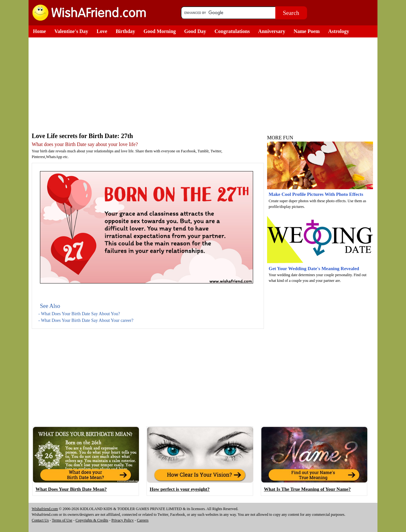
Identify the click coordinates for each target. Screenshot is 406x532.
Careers (143, 520)
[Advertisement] (147, 85)
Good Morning (160, 31)
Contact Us (40, 520)
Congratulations (232, 31)
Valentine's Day (71, 31)
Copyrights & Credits (92, 520)
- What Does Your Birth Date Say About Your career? (86, 320)
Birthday (125, 31)
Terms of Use (62, 520)
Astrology (338, 31)
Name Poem (307, 31)
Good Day (195, 31)
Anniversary (272, 31)
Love (102, 31)
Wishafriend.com (45, 509)
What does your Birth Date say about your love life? (85, 144)
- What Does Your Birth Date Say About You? (79, 314)
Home (39, 31)
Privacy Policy (122, 520)
